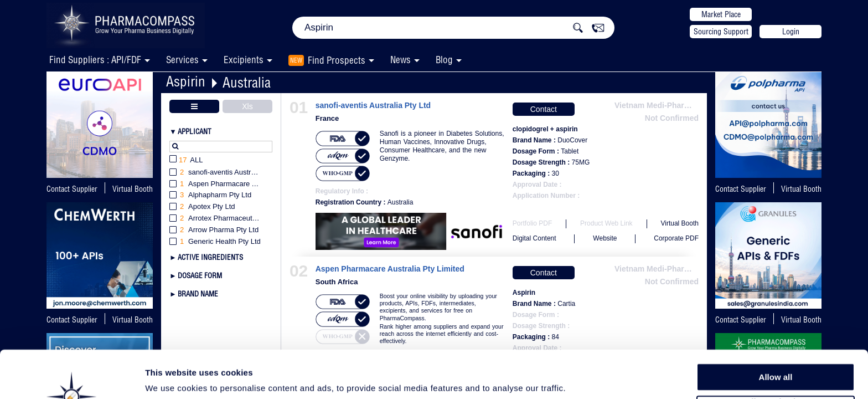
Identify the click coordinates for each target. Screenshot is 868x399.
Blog (444, 60)
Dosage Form (200, 275)
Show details (581, 378)
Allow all (776, 332)
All (186, 160)
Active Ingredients (210, 257)
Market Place (721, 14)
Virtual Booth (133, 189)
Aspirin (186, 81)
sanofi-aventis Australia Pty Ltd (373, 106)
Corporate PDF (676, 238)
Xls (247, 106)
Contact (544, 109)
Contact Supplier (72, 189)
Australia (247, 82)
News (401, 60)
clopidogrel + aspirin (545, 129)
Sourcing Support (721, 32)
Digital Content (534, 238)
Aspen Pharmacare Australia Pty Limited (390, 269)
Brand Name (198, 294)
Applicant (195, 131)
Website (605, 238)
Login (791, 32)
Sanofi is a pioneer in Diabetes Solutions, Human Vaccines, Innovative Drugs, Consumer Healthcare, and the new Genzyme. (442, 146)
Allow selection (775, 358)
